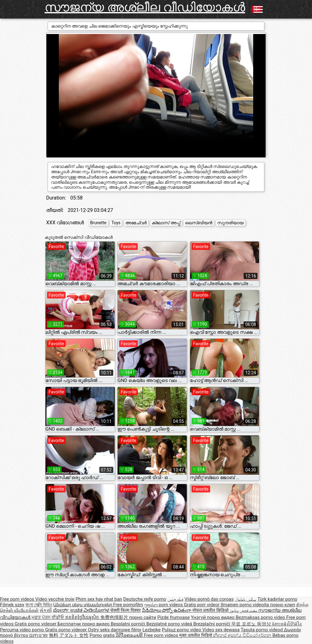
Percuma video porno (23, 630)
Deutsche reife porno (145, 599)
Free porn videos (18, 599)
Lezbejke (152, 630)
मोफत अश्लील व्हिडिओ (211, 610)
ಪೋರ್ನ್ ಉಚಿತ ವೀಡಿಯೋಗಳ (82, 610)
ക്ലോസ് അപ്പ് (166, 223)
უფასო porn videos (164, 605)
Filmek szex (12, 605)
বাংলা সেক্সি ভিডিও (39, 605)
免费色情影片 (115, 617)
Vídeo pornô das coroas (209, 599)
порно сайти (143, 617)
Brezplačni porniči (212, 624)
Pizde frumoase (173, 617)
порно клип (283, 605)
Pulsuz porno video (182, 630)
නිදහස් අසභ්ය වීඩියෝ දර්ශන (243, 635)
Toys (116, 223)
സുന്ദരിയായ (230, 223)
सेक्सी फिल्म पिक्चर (125, 610)
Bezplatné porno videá (170, 624)
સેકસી (46, 610)
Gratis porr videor (202, 605)
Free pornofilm (128, 605)
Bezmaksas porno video (261, 617)
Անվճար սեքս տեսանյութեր (83, 605)
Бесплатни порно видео (84, 624)
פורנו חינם (39, 635)
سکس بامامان (245, 599)
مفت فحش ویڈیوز (244, 610)
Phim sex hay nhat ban (99, 599)
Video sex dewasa (221, 630)
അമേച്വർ (136, 223)
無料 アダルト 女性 (69, 635)
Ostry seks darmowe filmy (115, 630)
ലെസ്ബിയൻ (199, 223)
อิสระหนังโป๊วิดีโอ (287, 624)
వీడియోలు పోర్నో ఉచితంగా (167, 610)
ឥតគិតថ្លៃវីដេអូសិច (83, 617)
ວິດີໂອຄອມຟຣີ (130, 635)
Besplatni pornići (129, 624)
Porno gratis (103, 635)
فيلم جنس (175, 599)
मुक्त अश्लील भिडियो (196, 635)
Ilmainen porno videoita (245, 605)
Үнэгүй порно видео (213, 617)
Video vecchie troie (55, 599)
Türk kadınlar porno (277, 599)
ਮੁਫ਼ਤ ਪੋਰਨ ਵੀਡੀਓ (48, 617)
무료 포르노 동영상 (251, 624)
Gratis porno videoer (36, 624)
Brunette (98, 223)
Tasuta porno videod (262, 630)
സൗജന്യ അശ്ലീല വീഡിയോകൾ (145, 7)
